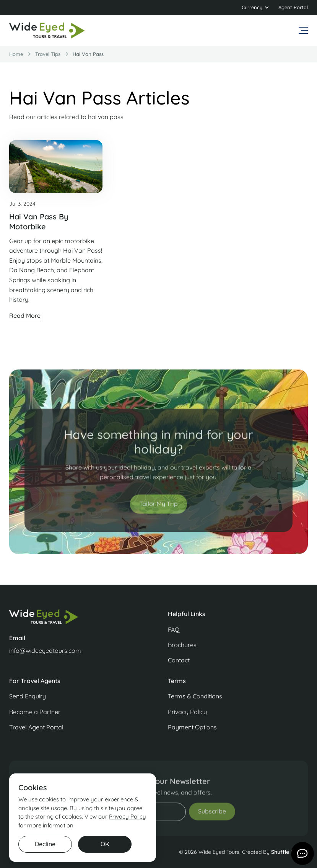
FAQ (174, 629)
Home (16, 54)
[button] (255, 8)
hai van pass (88, 54)
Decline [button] (45, 844)
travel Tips (48, 54)
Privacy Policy (187, 712)
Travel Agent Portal (36, 727)
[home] (47, 31)
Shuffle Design (289, 852)
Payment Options (192, 727)
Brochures (182, 645)
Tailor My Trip (158, 509)
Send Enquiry (28, 696)
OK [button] (105, 844)
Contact (179, 660)
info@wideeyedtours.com (45, 651)
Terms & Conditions (195, 696)
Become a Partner (35, 712)
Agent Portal (293, 7)
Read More (25, 315)
